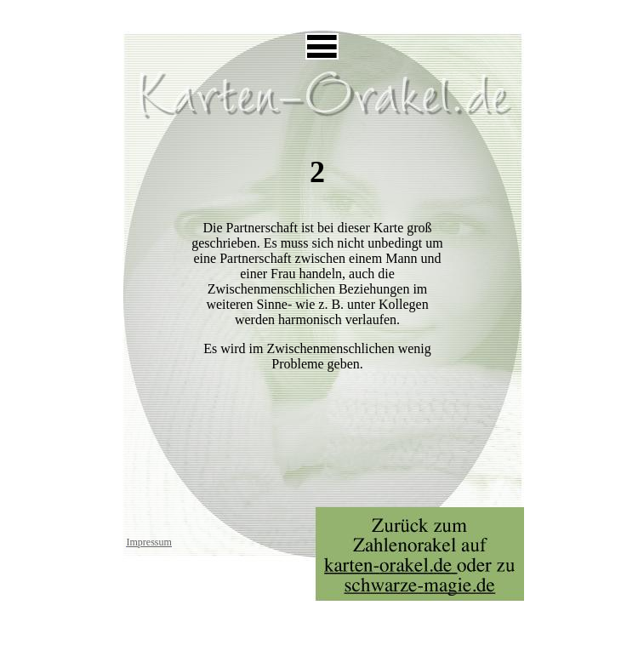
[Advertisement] (322, 13)
